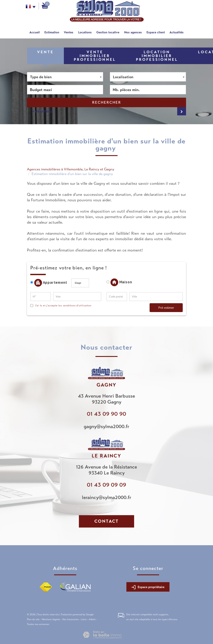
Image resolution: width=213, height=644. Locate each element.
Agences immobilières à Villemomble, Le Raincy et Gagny (71, 169)
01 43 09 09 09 (106, 485)
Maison (119, 282)
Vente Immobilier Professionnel (95, 56)
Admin (92, 619)
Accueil (35, 32)
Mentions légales (51, 619)
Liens (84, 619)
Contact (106, 521)
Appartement (50, 283)
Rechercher (107, 102)
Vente (45, 52)
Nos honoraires (70, 619)
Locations (85, 32)
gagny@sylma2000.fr (106, 426)
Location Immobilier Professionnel (157, 56)
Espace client (156, 32)
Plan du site (33, 619)
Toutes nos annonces (38, 624)
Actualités (177, 32)
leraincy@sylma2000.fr (107, 497)
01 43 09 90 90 (106, 414)
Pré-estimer (166, 308)
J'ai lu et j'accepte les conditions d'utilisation (63, 305)
